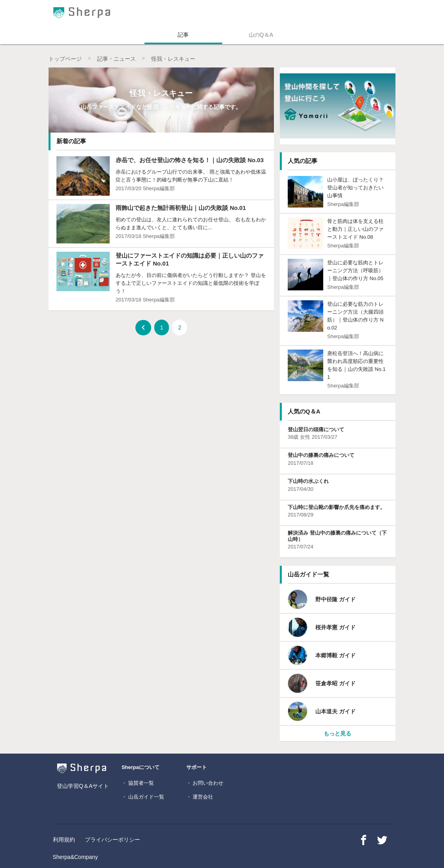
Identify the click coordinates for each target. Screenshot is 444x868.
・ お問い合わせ (205, 783)
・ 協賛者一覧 (138, 783)
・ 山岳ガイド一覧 (143, 797)
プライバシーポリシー (112, 840)
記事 (183, 35)
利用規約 (64, 840)
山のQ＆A (261, 35)
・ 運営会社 (200, 797)
